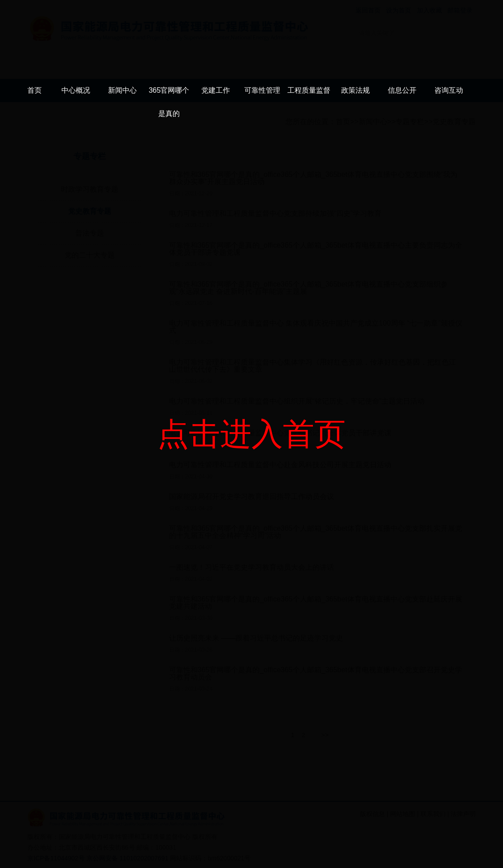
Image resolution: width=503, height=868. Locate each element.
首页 (35, 90)
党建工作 (216, 90)
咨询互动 (449, 90)
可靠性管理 (262, 90)
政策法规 (356, 90)
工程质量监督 (309, 90)
